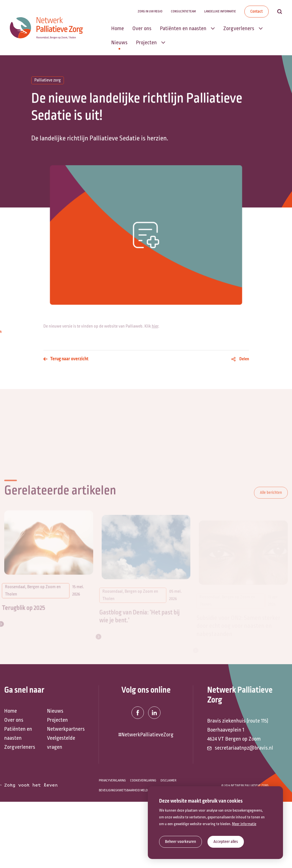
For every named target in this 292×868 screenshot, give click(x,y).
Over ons (14, 720)
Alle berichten (271, 500)
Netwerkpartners (66, 729)
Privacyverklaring (112, 780)
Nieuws (55, 711)
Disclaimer (168, 780)
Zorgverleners (20, 747)
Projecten (57, 720)
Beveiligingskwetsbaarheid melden (125, 790)
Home (11, 711)
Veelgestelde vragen (61, 743)
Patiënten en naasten (18, 734)
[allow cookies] (226, 842)
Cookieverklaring (143, 780)
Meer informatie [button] (244, 824)
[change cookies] (180, 842)
